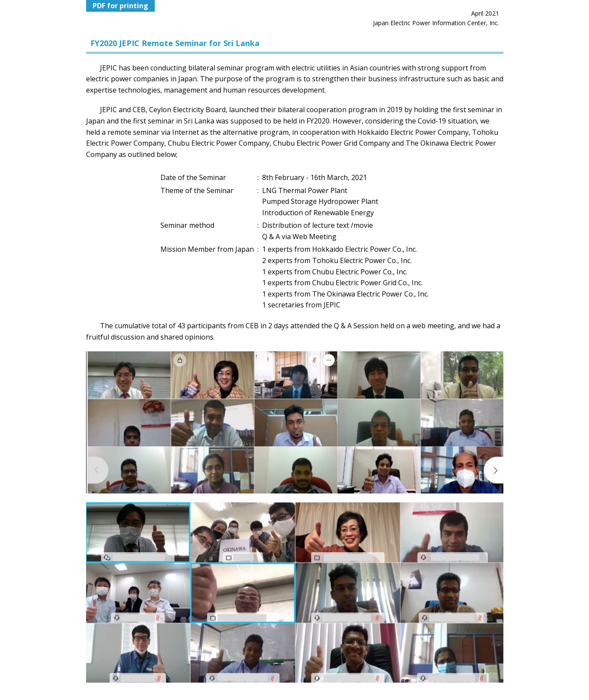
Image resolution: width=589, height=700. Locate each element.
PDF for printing (120, 6)
